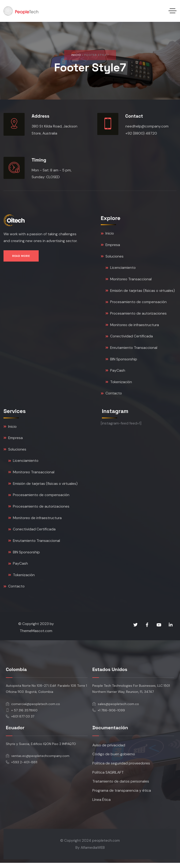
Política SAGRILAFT (108, 777)
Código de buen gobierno (114, 759)
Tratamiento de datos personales (121, 786)
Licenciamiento (121, 268)
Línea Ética (101, 805)
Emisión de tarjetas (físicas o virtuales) (140, 292)
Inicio (76, 55)
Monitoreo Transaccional (129, 280)
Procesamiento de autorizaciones (136, 315)
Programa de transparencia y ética (122, 796)
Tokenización (119, 384)
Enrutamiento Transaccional (131, 349)
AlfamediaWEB (93, 853)
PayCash (115, 372)
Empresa (110, 245)
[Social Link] (135, 629)
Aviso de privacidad (109, 750)
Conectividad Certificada (129, 338)
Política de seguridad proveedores (121, 768)
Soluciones (112, 257)
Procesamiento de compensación (136, 303)
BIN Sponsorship (121, 361)
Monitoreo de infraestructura (132, 326)
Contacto (111, 395)
